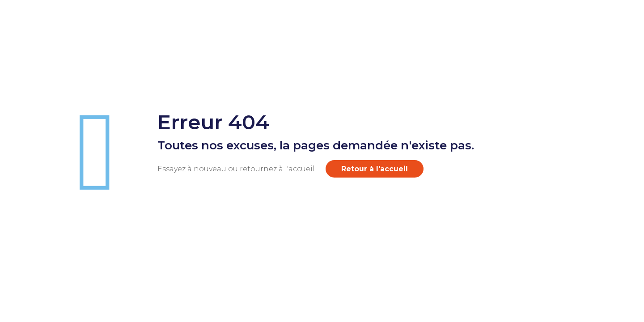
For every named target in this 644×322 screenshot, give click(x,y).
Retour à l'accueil (375, 169)
